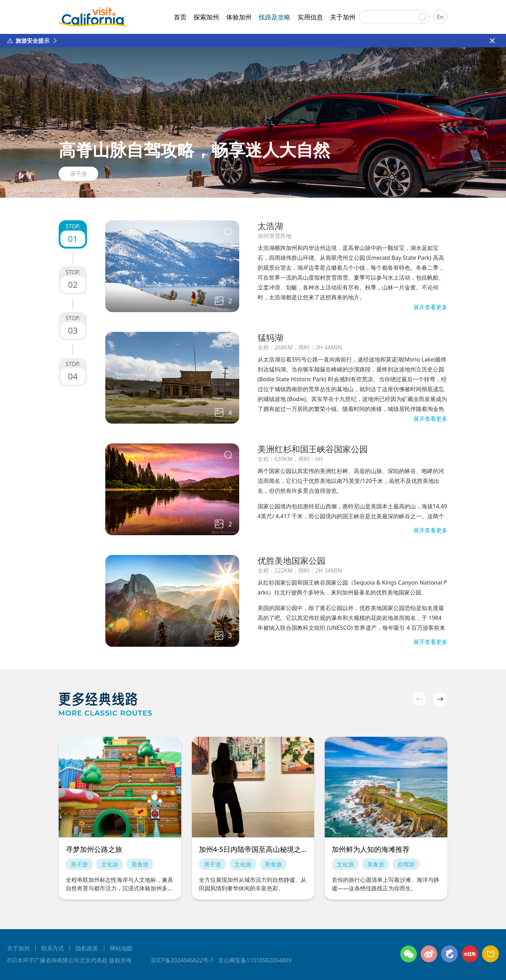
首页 (180, 17)
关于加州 (343, 17)
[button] (440, 699)
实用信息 (310, 17)
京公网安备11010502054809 (255, 960)
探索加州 (206, 17)
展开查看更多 (430, 307)
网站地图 (121, 948)
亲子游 (78, 174)
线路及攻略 (275, 17)
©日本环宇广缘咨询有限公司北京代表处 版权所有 (69, 960)
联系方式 (53, 948)
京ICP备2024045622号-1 (182, 960)
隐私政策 (87, 948)
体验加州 (239, 17)
